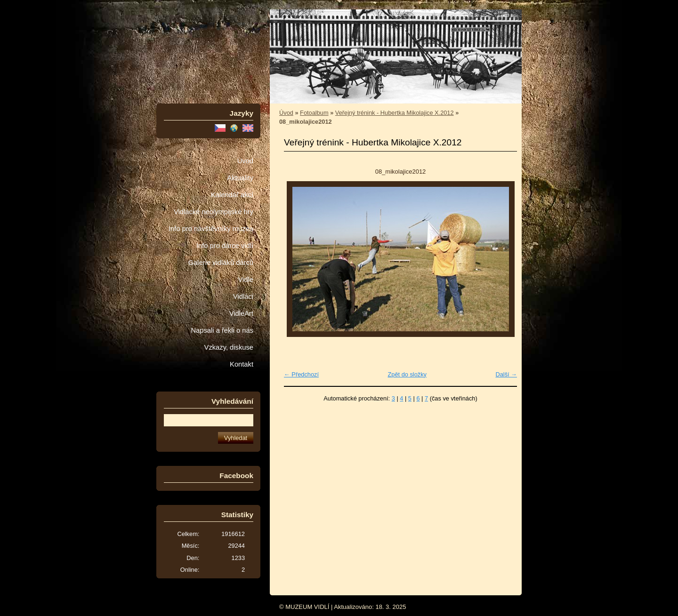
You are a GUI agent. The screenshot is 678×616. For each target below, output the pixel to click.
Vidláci (243, 296)
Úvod (245, 161)
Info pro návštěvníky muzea (211, 229)
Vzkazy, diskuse (229, 347)
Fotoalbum (314, 113)
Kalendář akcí (232, 195)
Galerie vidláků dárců (221, 263)
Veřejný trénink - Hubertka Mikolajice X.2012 (395, 113)
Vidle (246, 280)
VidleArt (241, 313)
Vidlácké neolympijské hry (214, 212)
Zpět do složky (407, 374)
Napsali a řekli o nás (222, 330)
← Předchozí (301, 374)
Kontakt (242, 364)
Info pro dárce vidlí (225, 246)
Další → (506, 374)
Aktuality (240, 178)
